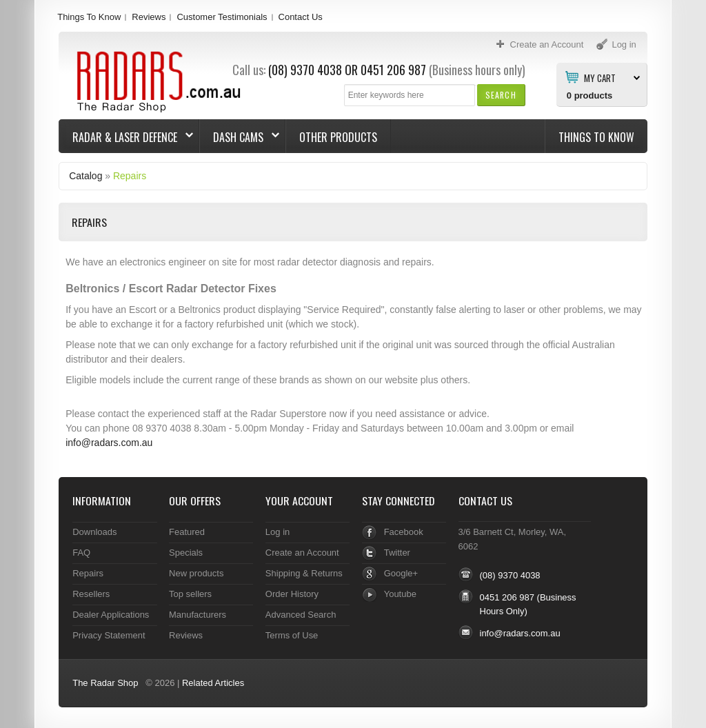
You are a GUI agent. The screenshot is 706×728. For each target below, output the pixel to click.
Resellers (91, 594)
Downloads (94, 532)
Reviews (149, 17)
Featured (187, 532)
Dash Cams (240, 137)
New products (196, 573)
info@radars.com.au (109, 443)
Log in (278, 532)
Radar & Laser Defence (126, 137)
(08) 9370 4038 (305, 70)
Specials (186, 553)
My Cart (600, 77)
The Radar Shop (105, 683)
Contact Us (301, 17)
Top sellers (190, 594)
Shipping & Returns (304, 573)
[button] (501, 95)
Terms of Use (292, 635)
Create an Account (302, 553)
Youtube (400, 594)
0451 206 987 (393, 70)
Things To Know (89, 17)
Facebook (404, 532)
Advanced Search (301, 615)
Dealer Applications (111, 615)
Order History (292, 594)
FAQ (81, 553)
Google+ (401, 573)
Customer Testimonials (222, 17)
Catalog (85, 176)
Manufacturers (198, 615)
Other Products (338, 137)
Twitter (397, 553)
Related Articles (213, 683)
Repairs (130, 176)
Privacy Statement (109, 635)
